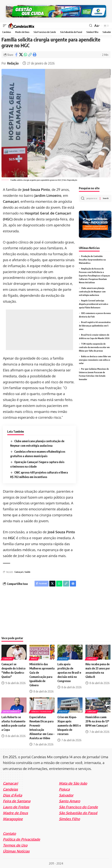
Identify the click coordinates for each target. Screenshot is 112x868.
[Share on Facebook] (16, 55)
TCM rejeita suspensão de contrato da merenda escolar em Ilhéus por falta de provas (94, 347)
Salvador (66, 795)
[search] (91, 26)
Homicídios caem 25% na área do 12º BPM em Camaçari (97, 721)
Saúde (27, 572)
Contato (9, 833)
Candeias (10, 789)
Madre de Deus (15, 813)
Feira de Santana (17, 801)
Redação (13, 63)
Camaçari (19, 572)
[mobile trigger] (5, 26)
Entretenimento (11, 712)
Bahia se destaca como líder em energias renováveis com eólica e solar (95, 360)
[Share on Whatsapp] (25, 55)
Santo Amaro (69, 801)
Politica (63, 659)
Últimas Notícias (16, 851)
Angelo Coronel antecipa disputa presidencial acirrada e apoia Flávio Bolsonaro (94, 304)
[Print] (34, 55)
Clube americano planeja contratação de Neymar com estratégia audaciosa (92, 292)
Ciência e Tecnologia (41, 712)
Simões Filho (69, 819)
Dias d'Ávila (12, 795)
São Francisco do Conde (78, 807)
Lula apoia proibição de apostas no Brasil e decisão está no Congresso (69, 672)
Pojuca (64, 789)
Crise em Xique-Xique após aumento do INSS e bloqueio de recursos (69, 725)
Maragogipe (13, 819)
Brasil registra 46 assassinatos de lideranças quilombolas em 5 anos (95, 326)
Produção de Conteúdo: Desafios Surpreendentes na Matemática (92, 260)
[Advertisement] (39, 330)
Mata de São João (73, 783)
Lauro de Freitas (16, 807)
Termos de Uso (15, 845)
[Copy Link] (30, 55)
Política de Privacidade (22, 839)
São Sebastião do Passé (78, 813)
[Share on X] (21, 55)
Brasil (34, 659)
